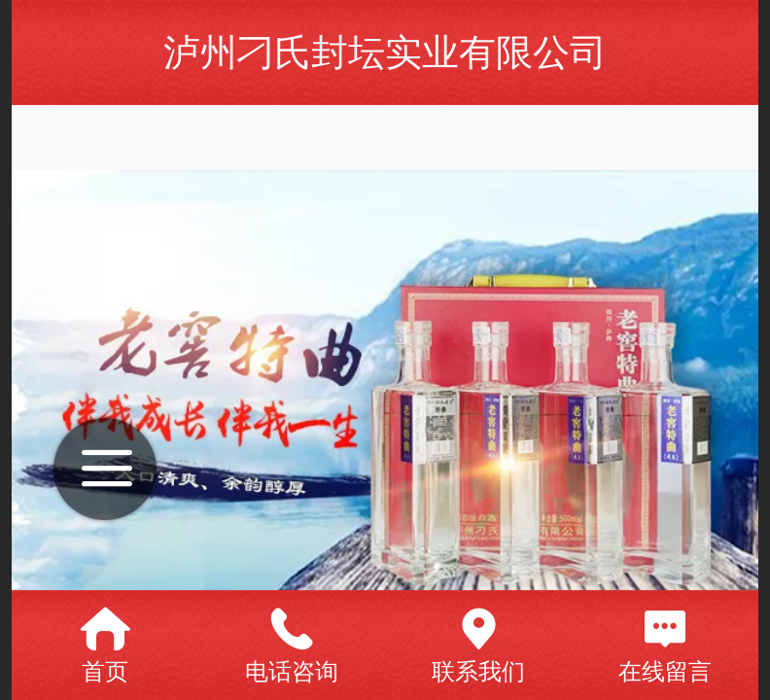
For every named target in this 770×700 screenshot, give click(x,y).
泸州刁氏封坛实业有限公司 (385, 52)
